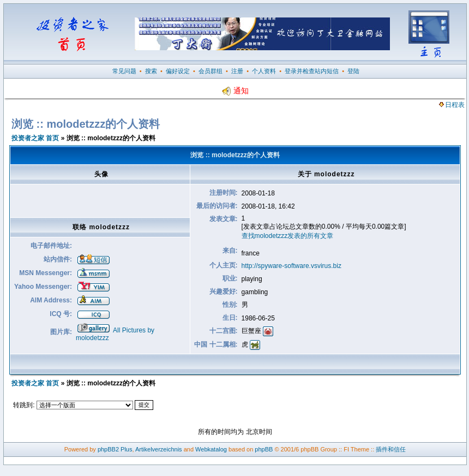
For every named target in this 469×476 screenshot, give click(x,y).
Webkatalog (211, 449)
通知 (235, 91)
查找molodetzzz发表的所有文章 (288, 236)
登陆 (353, 71)
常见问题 (124, 71)
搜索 (151, 71)
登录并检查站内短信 (312, 71)
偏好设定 (178, 71)
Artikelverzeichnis (159, 449)
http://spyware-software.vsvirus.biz (291, 266)
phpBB (264, 449)
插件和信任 (391, 449)
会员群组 (211, 71)
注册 (237, 71)
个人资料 (264, 71)
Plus (126, 449)
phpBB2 (108, 449)
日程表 (452, 105)
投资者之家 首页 (35, 138)
